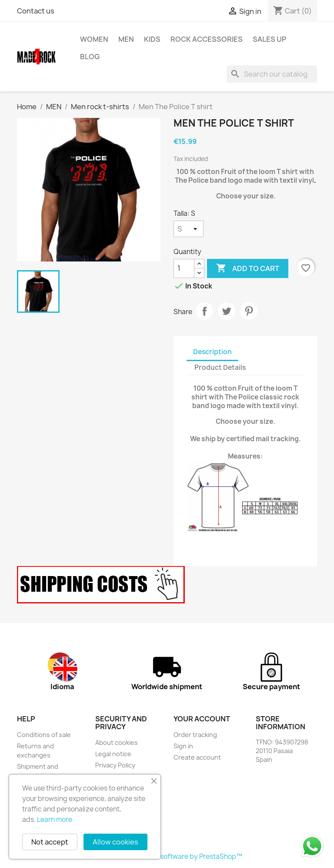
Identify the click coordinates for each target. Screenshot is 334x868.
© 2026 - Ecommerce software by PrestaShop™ (167, 856)
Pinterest (249, 311)
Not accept (50, 842)
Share (204, 311)
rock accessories (207, 39)
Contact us (36, 11)
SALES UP (269, 39)
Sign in (183, 746)
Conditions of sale (44, 735)
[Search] (272, 74)
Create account (197, 757)
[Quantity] (184, 268)
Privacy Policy (115, 765)
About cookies (117, 742)
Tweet (227, 311)
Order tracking (195, 735)
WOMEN (94, 39)
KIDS (152, 39)
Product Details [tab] (220, 367)
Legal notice (113, 754)
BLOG (90, 57)
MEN (126, 39)
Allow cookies (115, 842)
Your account (202, 719)
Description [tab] (212, 352)
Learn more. (55, 819)
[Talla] (189, 229)
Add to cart (248, 268)
